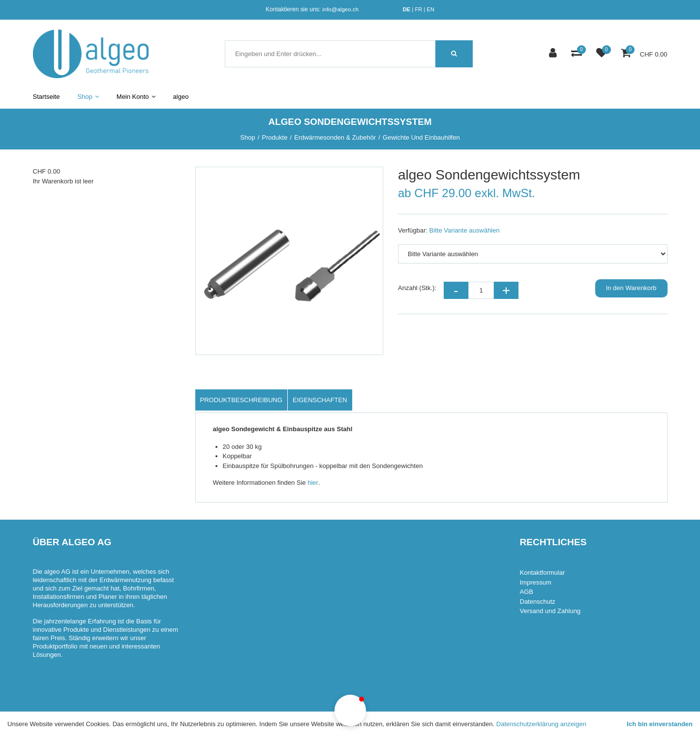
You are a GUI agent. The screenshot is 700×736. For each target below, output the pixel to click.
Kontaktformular (543, 573)
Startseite (46, 97)
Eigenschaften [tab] (320, 400)
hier (313, 483)
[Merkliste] (603, 54)
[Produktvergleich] (578, 54)
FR (418, 9)
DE (407, 9)
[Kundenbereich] (554, 54)
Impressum (536, 582)
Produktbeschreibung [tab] (242, 400)
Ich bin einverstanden (660, 724)
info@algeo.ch (340, 9)
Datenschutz (538, 602)
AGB (527, 592)
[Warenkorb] (627, 54)
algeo (181, 97)
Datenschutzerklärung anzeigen (541, 724)
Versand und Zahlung (550, 611)
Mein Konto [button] (136, 97)
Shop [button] (88, 97)
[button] (350, 710)
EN (431, 9)
